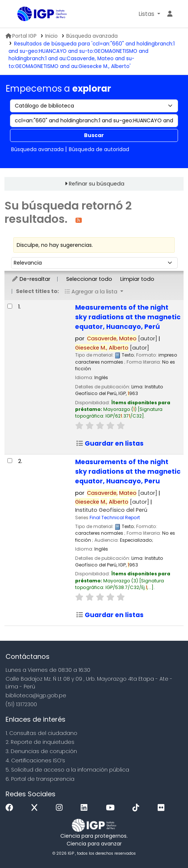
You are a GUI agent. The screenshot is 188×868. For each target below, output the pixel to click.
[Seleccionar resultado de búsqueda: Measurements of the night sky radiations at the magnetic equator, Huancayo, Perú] (10, 306)
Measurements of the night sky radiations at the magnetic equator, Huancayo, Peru (128, 472)
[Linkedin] (86, 808)
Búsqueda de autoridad (99, 149)
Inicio (51, 36)
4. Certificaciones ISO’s (35, 760)
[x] (36, 808)
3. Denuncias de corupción (41, 751)
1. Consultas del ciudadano (41, 733)
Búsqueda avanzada (92, 36)
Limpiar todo (137, 279)
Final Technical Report (115, 518)
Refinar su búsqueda (97, 184)
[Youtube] (112, 808)
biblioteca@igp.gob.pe (36, 695)
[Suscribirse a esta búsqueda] (79, 220)
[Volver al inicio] (166, 845)
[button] (149, 14)
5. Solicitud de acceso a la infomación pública (67, 770)
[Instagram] (61, 808)
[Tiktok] (138, 808)
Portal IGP (21, 36)
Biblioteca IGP (20, 14)
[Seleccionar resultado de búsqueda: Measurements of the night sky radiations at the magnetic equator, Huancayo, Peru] (10, 461)
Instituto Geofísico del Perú (111, 510)
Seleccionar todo (89, 279)
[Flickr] (163, 808)
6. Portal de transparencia (40, 779)
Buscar (94, 135)
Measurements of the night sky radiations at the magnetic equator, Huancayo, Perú (128, 317)
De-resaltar (31, 279)
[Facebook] (11, 808)
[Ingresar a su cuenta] (170, 14)
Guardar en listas (110, 443)
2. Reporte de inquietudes (40, 742)
